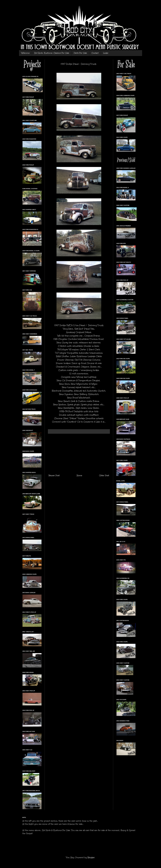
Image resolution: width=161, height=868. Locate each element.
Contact (95, 53)
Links (106, 53)
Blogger (91, 857)
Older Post (104, 475)
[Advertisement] (79, 454)
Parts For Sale (80, 53)
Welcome (25, 53)
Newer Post (54, 475)
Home (79, 475)
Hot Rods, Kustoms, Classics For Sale (52, 53)
